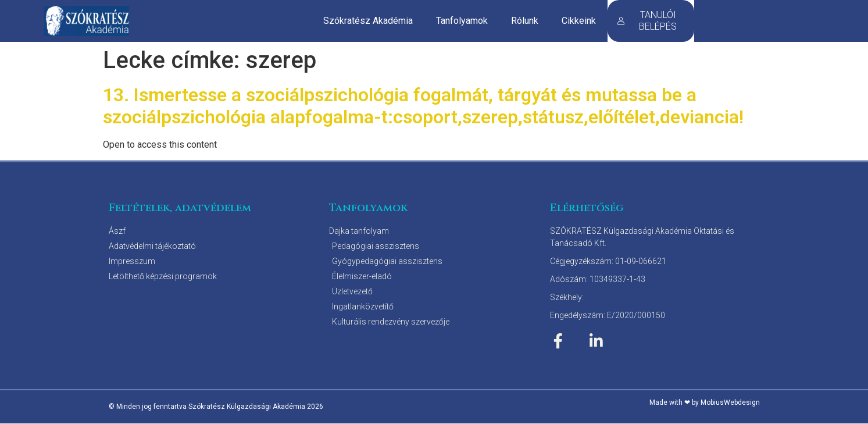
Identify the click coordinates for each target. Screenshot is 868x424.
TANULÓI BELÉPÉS (647, 21)
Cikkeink (579, 21)
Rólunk (525, 21)
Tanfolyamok (462, 21)
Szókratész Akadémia (368, 21)
